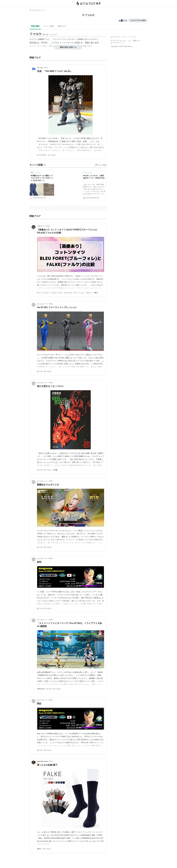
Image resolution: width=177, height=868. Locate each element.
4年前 (51, 304)
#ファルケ (52, 155)
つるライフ (41, 226)
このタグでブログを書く (138, 20)
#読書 (55, 470)
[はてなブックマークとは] (44, 165)
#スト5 (40, 371)
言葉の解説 (35, 26)
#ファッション (79, 293)
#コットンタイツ (44, 293)
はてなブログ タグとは (118, 41)
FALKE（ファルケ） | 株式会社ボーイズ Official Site (94, 177)
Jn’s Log (40, 68)
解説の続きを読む (68, 47)
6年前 (51, 761)
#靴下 (96, 293)
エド (53, 43)
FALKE (44, 43)
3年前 (48, 226)
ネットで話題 (49, 26)
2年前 (46, 68)
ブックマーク (36, 172)
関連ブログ (62, 26)
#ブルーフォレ (57, 293)
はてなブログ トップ (37, 10)
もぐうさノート (42, 304)
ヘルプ (129, 41)
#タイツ (89, 293)
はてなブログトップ (117, 43)
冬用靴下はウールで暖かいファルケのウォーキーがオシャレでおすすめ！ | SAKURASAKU (42, 178)
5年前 (51, 481)
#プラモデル (42, 155)
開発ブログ (137, 41)
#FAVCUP (41, 689)
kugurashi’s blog (42, 761)
